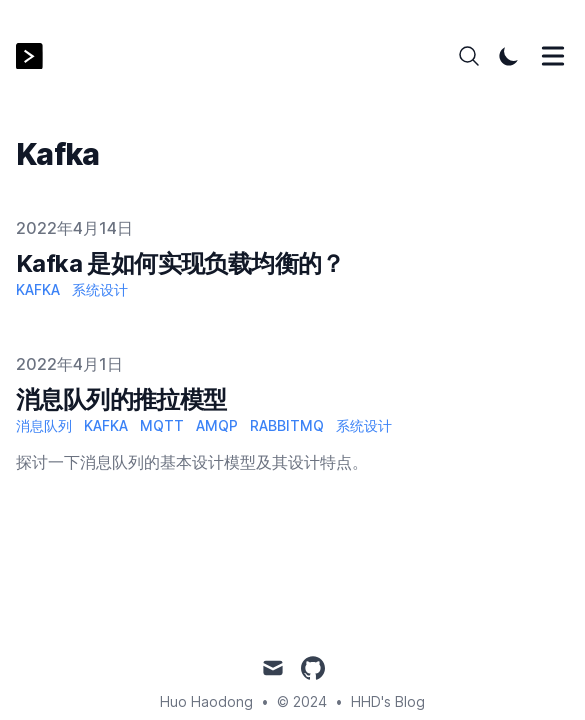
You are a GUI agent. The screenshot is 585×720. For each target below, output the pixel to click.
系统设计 (100, 289)
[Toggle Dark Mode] (509, 56)
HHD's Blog (388, 701)
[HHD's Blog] (35, 56)
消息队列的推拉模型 (121, 399)
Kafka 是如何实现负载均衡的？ (180, 263)
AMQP (217, 425)
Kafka (38, 289)
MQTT (162, 425)
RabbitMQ (287, 425)
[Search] (469, 56)
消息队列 (44, 425)
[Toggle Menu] (553, 56)
